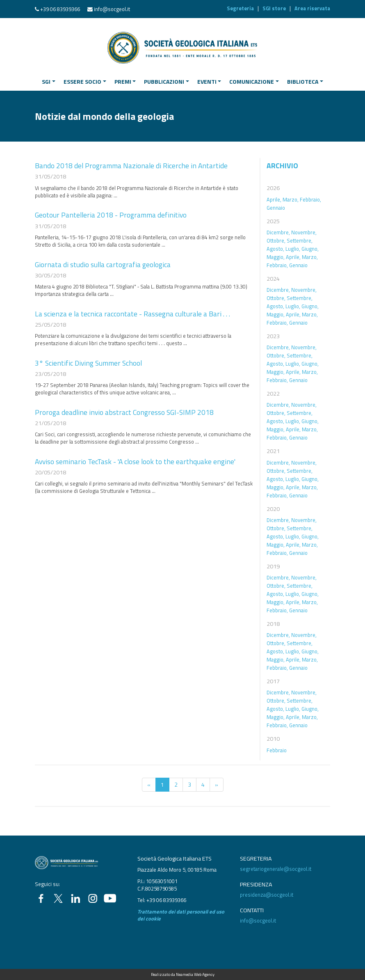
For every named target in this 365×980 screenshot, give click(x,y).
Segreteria (240, 8)
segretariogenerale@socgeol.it (276, 869)
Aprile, (274, 199)
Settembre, (300, 240)
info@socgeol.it (112, 9)
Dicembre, (278, 232)
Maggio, (276, 257)
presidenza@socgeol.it (267, 895)
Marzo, (291, 199)
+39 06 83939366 (60, 9)
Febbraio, (310, 199)
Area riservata (312, 8)
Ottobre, (276, 240)
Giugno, (310, 249)
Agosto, (275, 249)
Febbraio (277, 750)
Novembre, (304, 232)
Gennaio (276, 208)
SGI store (274, 8)
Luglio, (293, 249)
